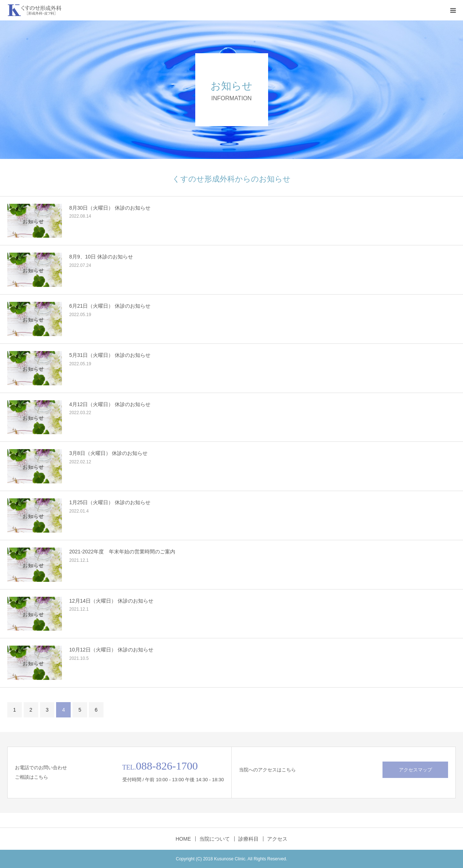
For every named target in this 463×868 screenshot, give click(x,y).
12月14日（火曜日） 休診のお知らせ (111, 601)
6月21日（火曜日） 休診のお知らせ (110, 306)
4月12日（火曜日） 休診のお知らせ (110, 404)
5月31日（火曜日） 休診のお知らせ (110, 355)
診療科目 (248, 839)
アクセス (277, 839)
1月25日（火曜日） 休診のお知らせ (110, 502)
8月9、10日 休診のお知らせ (101, 257)
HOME (183, 839)
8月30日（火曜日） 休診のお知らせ (110, 208)
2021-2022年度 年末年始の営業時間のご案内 (122, 552)
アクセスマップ (415, 770)
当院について (215, 839)
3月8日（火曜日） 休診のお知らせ (108, 453)
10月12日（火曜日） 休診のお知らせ (111, 650)
